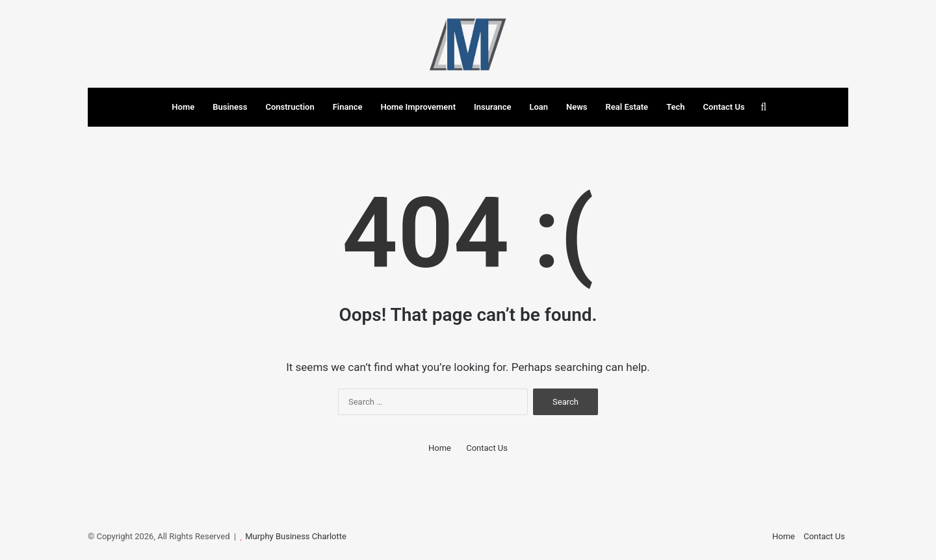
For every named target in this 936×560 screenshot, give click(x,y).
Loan (539, 107)
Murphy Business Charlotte (296, 536)
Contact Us (724, 107)
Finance (348, 107)
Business (230, 107)
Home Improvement (418, 107)
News (577, 107)
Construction (290, 107)
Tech (675, 107)
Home (183, 107)
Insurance (492, 107)
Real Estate (627, 107)
